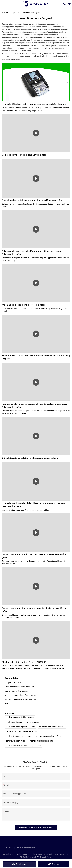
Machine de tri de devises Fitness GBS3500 (24, 662)
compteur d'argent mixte (16, 741)
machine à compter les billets (41, 741)
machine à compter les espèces (19, 736)
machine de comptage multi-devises (20, 727)
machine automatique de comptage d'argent (24, 746)
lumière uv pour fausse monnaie (52, 727)
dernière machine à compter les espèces (22, 731)
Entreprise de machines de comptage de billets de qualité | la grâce (34, 610)
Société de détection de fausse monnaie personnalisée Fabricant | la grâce (36, 357)
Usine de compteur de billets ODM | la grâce (25, 155)
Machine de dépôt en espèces (17, 691)
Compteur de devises (13, 682)
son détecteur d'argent (31, 13)
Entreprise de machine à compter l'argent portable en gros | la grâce (34, 556)
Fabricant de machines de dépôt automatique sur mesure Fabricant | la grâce (32, 253)
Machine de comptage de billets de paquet (21, 699)
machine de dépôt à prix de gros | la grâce (24, 305)
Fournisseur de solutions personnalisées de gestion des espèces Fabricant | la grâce (35, 406)
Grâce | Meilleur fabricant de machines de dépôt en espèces (33, 200)
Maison (5, 13)
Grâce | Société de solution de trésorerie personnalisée (30, 458)
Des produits (15, 13)
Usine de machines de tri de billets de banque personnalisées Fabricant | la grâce (34, 505)
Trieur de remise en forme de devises (19, 687)
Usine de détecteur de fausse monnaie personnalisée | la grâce (34, 104)
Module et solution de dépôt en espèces (20, 695)
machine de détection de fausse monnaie (22, 722)
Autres (7, 704)
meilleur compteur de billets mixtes (20, 717)
